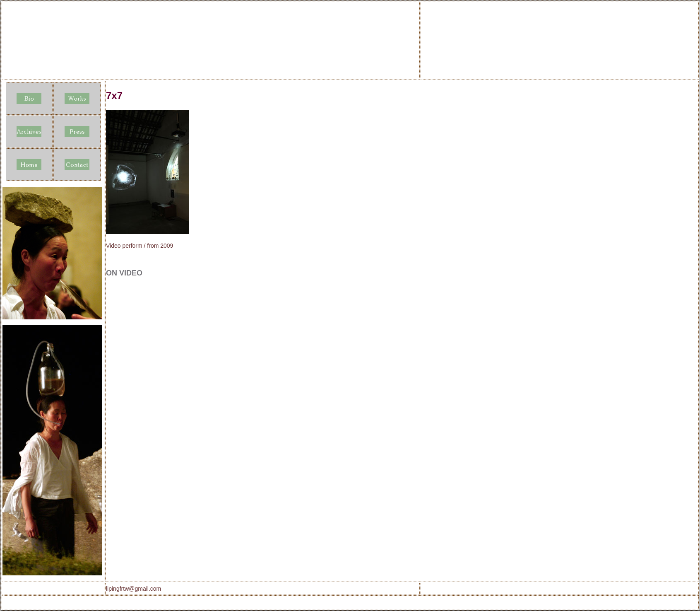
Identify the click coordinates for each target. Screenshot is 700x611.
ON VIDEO (124, 273)
